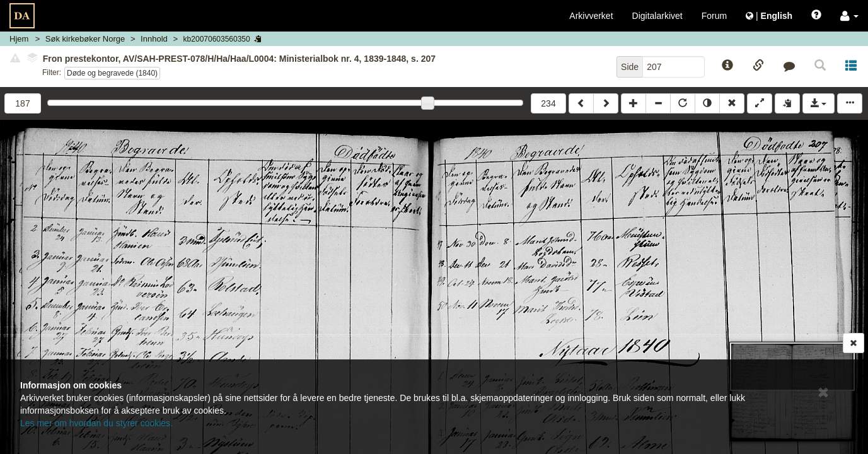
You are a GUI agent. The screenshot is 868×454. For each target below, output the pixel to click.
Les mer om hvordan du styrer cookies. (96, 423)
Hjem (19, 39)
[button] (849, 16)
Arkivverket (591, 16)
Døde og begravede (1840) (112, 73)
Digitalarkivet (657, 16)
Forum (714, 16)
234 (548, 103)
